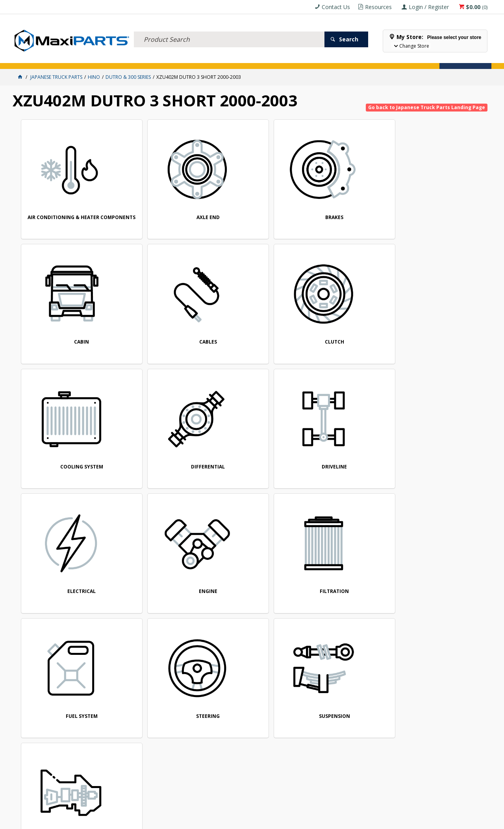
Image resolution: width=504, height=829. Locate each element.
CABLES (444, 206)
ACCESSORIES (31, 58)
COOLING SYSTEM (160, 321)
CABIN (350, 206)
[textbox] (229, 30)
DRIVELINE (350, 321)
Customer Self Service (239, 820)
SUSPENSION (444, 435)
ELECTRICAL (65, 58)
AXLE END (160, 206)
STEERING (350, 435)
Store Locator (297, 58)
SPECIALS (262, 58)
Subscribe (467, 606)
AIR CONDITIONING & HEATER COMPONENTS (66, 209)
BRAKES (255, 207)
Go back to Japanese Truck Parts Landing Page (427, 107)
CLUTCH (66, 321)
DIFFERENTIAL (255, 321)
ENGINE (66, 435)
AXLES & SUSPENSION (189, 58)
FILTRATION (160, 435)
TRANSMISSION (66, 549)
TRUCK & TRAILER (143, 58)
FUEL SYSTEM (255, 435)
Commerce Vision (296, 820)
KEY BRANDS (231, 58)
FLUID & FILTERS (101, 58)
